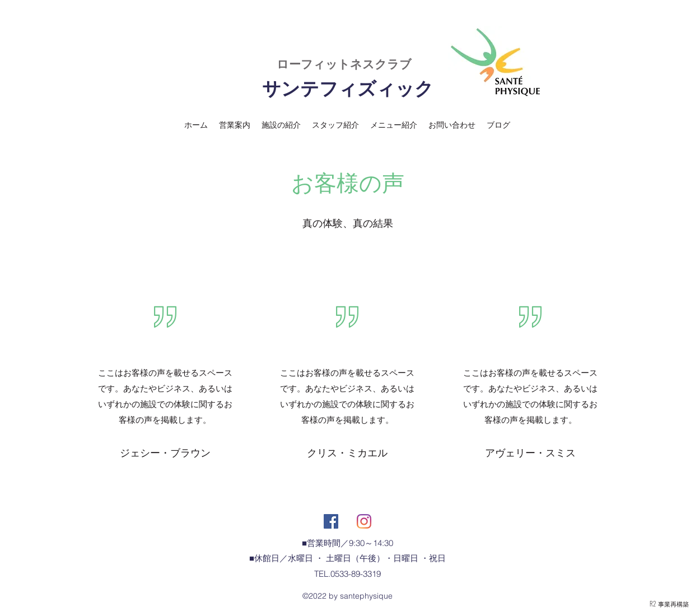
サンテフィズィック (348, 88)
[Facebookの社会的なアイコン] (331, 521)
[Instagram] (364, 521)
